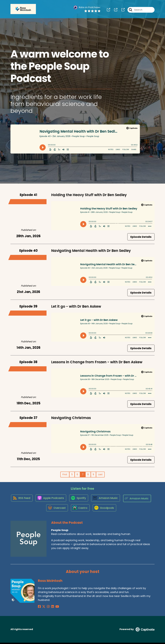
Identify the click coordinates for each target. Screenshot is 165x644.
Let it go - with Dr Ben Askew (76, 306)
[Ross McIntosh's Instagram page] (46, 608)
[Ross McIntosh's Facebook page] (39, 608)
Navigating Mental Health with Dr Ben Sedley (91, 251)
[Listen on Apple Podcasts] (66, 498)
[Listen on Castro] (96, 509)
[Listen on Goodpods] (121, 509)
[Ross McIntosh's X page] (43, 608)
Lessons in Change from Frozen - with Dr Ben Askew (97, 362)
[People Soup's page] (108, 10)
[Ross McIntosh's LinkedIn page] (50, 608)
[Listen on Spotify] (95, 498)
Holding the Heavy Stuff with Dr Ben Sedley (89, 195)
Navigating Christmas (71, 418)
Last (100, 474)
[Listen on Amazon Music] (122, 498)
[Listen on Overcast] (72, 509)
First (65, 474)
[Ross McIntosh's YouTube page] (54, 608)
